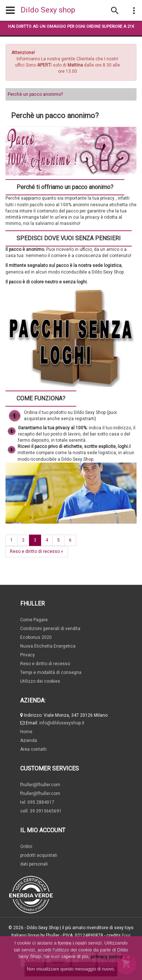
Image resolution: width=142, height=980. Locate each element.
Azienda (29, 740)
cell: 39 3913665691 (41, 811)
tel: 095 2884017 (37, 802)
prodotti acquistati (39, 855)
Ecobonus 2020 (36, 637)
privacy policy (107, 956)
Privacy (28, 655)
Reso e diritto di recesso (37, 551)
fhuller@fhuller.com (40, 785)
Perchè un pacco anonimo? (35, 94)
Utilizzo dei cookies (40, 681)
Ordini (26, 847)
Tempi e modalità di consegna (51, 672)
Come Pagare (34, 620)
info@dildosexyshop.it (62, 723)
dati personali (34, 864)
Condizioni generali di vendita (50, 629)
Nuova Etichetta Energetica (48, 646)
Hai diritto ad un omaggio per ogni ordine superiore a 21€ (71, 27)
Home (26, 732)
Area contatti (33, 749)
